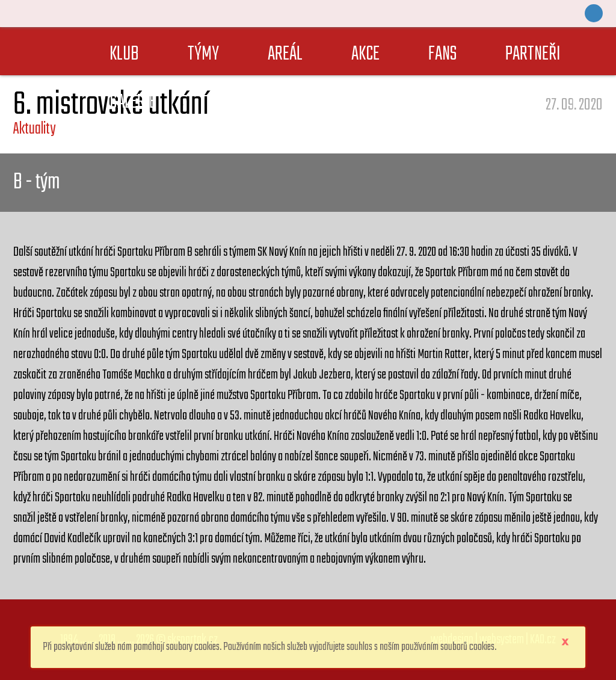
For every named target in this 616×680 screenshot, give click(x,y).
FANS (442, 54)
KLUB (124, 54)
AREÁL (285, 54)
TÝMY (203, 54)
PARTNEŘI (533, 54)
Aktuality (34, 129)
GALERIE (133, 103)
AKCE (365, 54)
